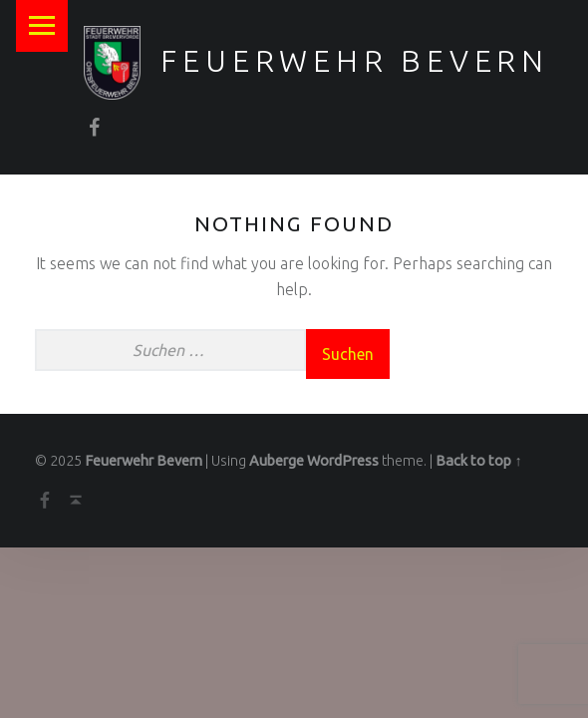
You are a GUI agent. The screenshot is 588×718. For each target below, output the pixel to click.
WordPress (343, 461)
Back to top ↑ (478, 461)
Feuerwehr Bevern (354, 61)
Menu (42, 26)
